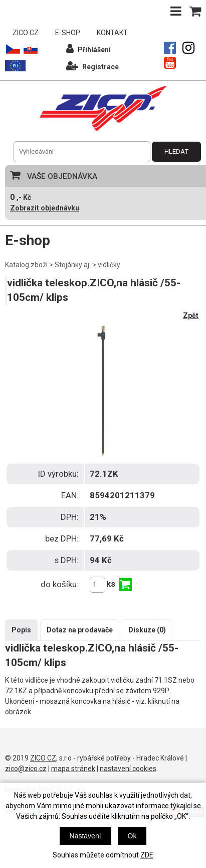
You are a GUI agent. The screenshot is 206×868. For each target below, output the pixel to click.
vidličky (109, 265)
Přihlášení (88, 48)
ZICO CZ (26, 33)
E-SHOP (68, 33)
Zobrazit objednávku (45, 208)
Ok (132, 836)
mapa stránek (73, 769)
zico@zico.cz (26, 769)
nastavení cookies (128, 769)
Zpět (191, 315)
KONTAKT (112, 33)
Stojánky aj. (73, 265)
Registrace (92, 66)
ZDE (147, 855)
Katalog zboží (26, 265)
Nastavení (85, 836)
